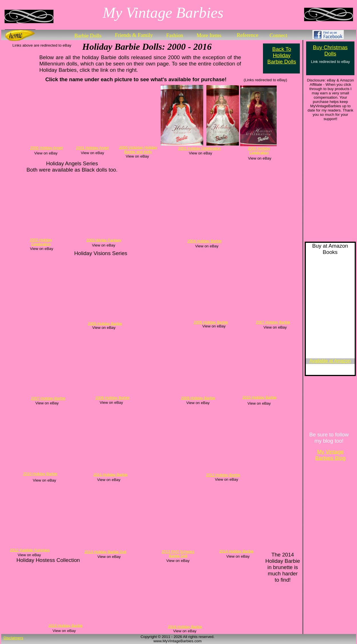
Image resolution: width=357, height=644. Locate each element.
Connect (278, 35)
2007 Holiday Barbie (273, 322)
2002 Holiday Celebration (259, 150)
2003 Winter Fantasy (104, 240)
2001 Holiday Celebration (200, 148)
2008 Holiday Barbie (112, 398)
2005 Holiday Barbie (105, 324)
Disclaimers (14, 638)
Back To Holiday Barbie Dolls (282, 55)
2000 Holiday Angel (46, 148)
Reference (248, 35)
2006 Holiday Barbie (211, 322)
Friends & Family (134, 35)
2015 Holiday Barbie (65, 626)
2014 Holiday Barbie (236, 551)
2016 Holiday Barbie (185, 627)
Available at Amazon (330, 361)
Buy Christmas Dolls (330, 50)
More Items (209, 35)
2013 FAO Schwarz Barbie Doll (178, 554)
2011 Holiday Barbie (110, 475)
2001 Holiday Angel (92, 148)
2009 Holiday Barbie (198, 398)
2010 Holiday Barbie (259, 397)
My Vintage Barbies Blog (330, 455)
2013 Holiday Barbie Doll (105, 552)
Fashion (174, 35)
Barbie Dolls (88, 36)
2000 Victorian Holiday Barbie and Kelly (138, 150)
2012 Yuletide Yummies (30, 550)
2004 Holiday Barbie (204, 241)
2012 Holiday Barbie (223, 475)
